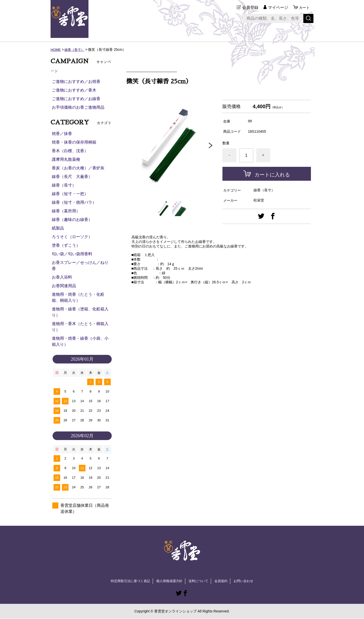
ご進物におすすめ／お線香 (76, 99)
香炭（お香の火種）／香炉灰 (78, 168)
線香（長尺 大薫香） (72, 177)
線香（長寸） (76, 50)
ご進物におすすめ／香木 (74, 90)
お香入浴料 (62, 277)
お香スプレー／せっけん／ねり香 (80, 266)
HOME (56, 50)
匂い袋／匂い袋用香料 (72, 254)
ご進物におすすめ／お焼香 (76, 82)
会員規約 (223, 581)
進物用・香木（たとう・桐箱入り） (80, 327)
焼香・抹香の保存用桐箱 (74, 142)
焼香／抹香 (62, 134)
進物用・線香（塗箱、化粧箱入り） (80, 312)
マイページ (277, 7)
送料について (200, 581)
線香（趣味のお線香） (72, 220)
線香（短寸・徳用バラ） (74, 202)
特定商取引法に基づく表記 (127, 581)
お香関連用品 (64, 286)
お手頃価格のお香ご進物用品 (78, 107)
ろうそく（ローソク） (72, 237)
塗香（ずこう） (66, 245)
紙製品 (58, 228)
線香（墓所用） (66, 211)
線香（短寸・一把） (70, 194)
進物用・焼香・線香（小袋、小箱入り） (80, 341)
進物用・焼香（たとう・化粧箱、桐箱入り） (78, 297)
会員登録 (249, 7)
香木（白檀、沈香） (70, 151)
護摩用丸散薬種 (66, 159)
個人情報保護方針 (169, 581)
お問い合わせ (247, 581)
